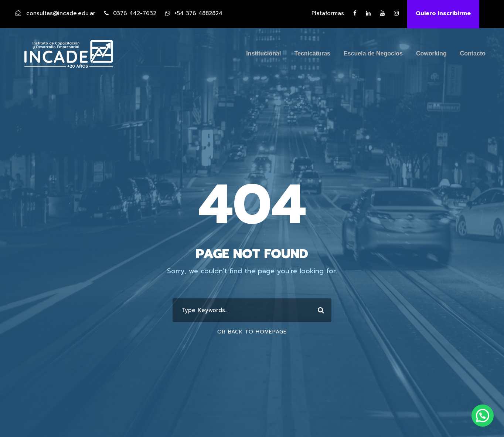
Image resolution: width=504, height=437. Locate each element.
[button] (483, 416)
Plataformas (328, 13)
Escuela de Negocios (373, 53)
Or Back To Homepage (252, 332)
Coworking (431, 53)
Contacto (473, 53)
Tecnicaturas (312, 53)
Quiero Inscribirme (443, 13)
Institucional (263, 53)
